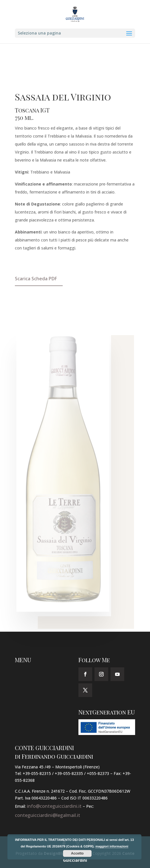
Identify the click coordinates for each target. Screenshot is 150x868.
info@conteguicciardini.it (54, 806)
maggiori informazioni (112, 846)
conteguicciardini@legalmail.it (48, 815)
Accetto (77, 853)
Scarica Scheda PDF (36, 279)
